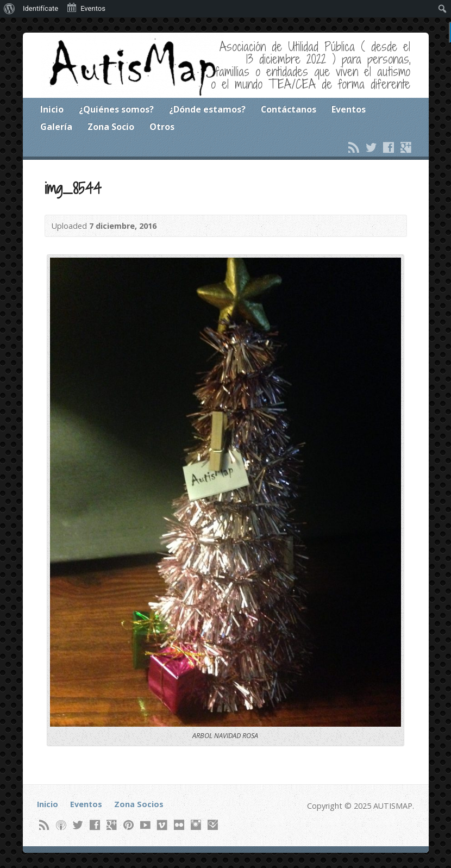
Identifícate (40, 8)
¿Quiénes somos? (116, 109)
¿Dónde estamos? (207, 109)
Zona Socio (111, 127)
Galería (56, 127)
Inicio (52, 109)
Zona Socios (139, 804)
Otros (162, 127)
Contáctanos (289, 109)
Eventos (349, 109)
